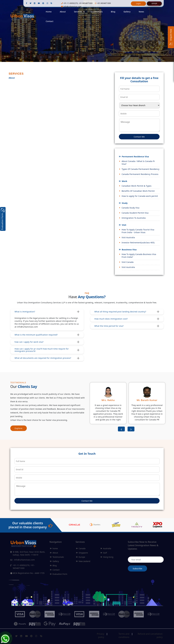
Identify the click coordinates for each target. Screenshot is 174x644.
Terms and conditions (124, 634)
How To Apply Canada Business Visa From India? (139, 256)
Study (124, 203)
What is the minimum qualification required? (36, 335)
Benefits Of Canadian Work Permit (138, 191)
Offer (154, 4)
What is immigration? (25, 312)
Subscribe (138, 568)
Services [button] (78, 12)
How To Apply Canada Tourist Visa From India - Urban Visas (138, 231)
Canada (81, 548)
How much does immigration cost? (111, 319)
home (54, 548)
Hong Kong (107, 557)
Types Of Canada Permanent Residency (141, 169)
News (141, 12)
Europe (81, 557)
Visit (124, 225)
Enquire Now (171, 37)
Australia (106, 548)
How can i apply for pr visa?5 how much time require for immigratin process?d (42, 350)
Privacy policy (101, 634)
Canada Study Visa (130, 208)
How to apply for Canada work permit (140, 196)
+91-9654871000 (103, 3)
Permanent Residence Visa (135, 156)
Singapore (82, 553)
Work (124, 181)
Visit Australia (128, 237)
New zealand (83, 561)
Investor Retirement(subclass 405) (138, 243)
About (63, 12)
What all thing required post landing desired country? (120, 312)
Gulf (104, 553)
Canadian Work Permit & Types (137, 186)
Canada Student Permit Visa (135, 213)
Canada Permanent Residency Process (140, 174)
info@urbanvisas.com (71, 7)
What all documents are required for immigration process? (43, 358)
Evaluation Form (59, 574)
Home (49, 12)
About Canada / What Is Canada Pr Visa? (138, 163)
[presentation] (121, 429)
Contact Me (139, 137)
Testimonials (96, 12)
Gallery (127, 12)
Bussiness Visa (129, 249)
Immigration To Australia (134, 218)
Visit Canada (128, 262)
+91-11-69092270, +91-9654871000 (77, 3)
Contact (50, 21)
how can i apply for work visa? (29, 342)
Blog (113, 12)
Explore (19, 428)
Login (138, 4)
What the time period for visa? (109, 326)
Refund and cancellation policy (150, 634)
